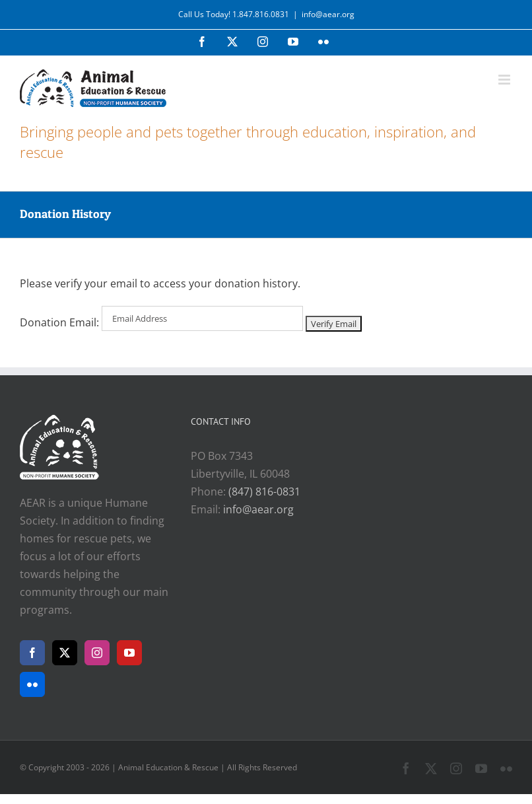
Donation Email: (59, 322)
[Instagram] (97, 653)
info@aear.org (328, 14)
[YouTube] (129, 653)
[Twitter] (65, 653)
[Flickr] (32, 684)
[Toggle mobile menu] (505, 80)
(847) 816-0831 (264, 492)
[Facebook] (32, 653)
